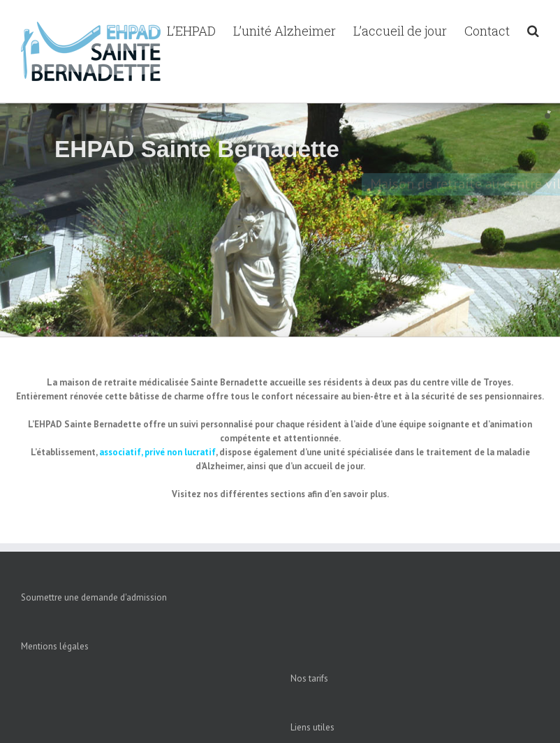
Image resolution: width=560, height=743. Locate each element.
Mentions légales (55, 646)
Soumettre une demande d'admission (94, 597)
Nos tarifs (309, 678)
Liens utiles (312, 727)
